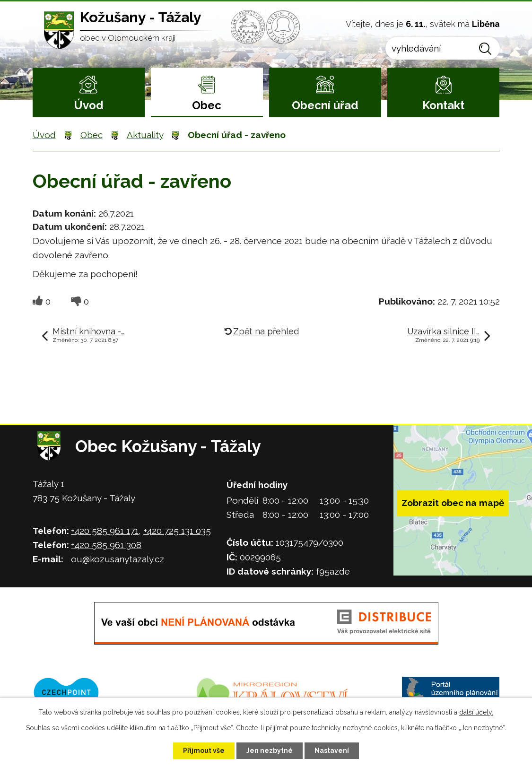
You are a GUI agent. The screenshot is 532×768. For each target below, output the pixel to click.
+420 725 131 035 (177, 531)
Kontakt (443, 105)
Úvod (89, 105)
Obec (207, 105)
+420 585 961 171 (105, 531)
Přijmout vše (204, 751)
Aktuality (145, 135)
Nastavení (332, 751)
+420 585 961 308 (106, 545)
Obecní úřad (325, 105)
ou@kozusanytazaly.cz (118, 559)
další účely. (476, 712)
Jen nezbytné (270, 751)
